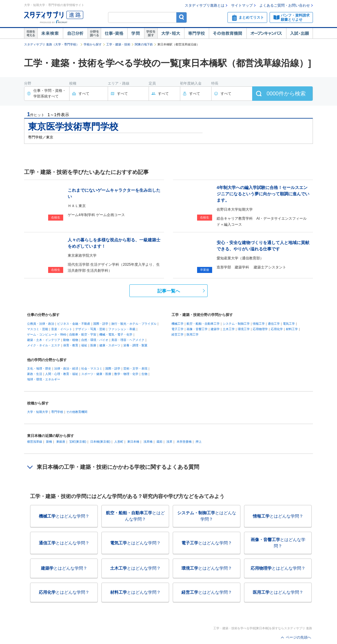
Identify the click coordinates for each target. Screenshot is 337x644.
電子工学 (178, 329)
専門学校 (196, 33)
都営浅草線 (35, 442)
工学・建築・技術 (118, 44)
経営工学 (178, 334)
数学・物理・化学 (126, 374)
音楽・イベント (62, 329)
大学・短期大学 (38, 412)
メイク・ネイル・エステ (44, 345)
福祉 (84, 345)
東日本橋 (133, 442)
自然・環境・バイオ (95, 340)
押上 (199, 442)
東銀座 (61, 442)
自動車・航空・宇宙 (83, 334)
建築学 (215, 329)
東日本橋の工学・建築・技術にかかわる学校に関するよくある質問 (118, 467)
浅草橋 (148, 442)
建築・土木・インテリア (44, 340)
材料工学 (292, 329)
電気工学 (289, 324)
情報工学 (259, 324)
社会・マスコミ (92, 368)
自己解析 (75, 33)
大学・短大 (171, 33)
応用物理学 (260, 329)
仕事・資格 (114, 33)
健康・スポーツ (110, 345)
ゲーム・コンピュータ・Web (47, 334)
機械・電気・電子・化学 (116, 334)
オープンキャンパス (266, 33)
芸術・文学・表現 (135, 368)
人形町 (119, 442)
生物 (144, 374)
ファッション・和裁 (122, 329)
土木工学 (229, 329)
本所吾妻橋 (184, 442)
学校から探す (93, 44)
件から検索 (286, 94)
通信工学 (274, 324)
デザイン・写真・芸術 (90, 329)
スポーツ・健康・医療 (96, 374)
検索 (182, 17)
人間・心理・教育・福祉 (62, 374)
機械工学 (178, 324)
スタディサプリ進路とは (205, 5)
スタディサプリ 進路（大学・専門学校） (52, 44)
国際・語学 (101, 324)
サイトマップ (242, 5)
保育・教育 (71, 345)
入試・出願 (300, 33)
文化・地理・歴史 (39, 368)
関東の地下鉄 (144, 44)
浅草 (169, 442)
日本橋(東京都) (100, 442)
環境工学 (244, 329)
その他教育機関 (228, 33)
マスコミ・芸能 (38, 329)
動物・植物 (71, 340)
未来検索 (50, 33)
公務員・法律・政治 (41, 324)
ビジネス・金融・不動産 (74, 324)
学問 (136, 33)
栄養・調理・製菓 (135, 345)
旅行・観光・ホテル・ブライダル (134, 324)
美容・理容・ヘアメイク (128, 340)
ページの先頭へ (298, 637)
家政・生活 (35, 374)
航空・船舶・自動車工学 (203, 324)
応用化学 (277, 329)
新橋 (49, 442)
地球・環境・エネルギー (44, 379)
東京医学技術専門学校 (73, 127)
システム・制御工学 (236, 324)
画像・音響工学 (197, 329)
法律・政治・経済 (66, 368)
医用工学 (193, 334)
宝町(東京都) (78, 442)
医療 (93, 345)
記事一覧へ (169, 291)
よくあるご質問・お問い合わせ (285, 5)
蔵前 (159, 442)
